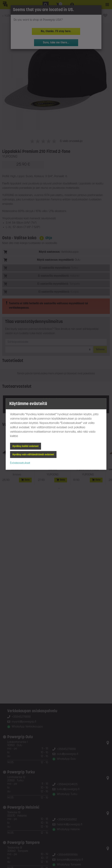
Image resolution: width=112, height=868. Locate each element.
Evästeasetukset (20, 463)
